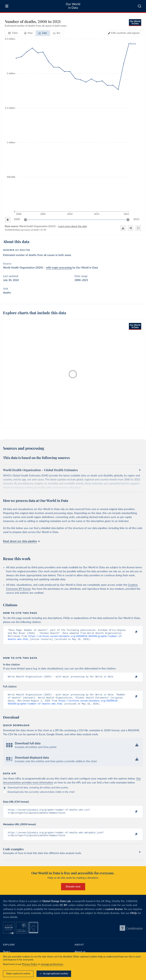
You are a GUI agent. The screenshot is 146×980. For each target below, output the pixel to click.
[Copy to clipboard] (132, 632)
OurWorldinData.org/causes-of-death (22, 230)
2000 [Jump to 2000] (17, 219)
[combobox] (140, 6)
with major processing (59, 268)
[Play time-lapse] (8, 220)
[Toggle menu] (7, 6)
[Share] (131, 228)
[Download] (123, 228)
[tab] (13, 33)
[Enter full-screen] (138, 228)
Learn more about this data (73, 226)
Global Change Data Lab (57, 906)
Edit (125, 33)
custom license (114, 914)
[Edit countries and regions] (124, 33)
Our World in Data (73, 6)
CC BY (43, 230)
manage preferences (52, 964)
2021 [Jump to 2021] (136, 219)
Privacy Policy (30, 964)
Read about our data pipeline (21, 541)
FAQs (134, 918)
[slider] (25, 220)
